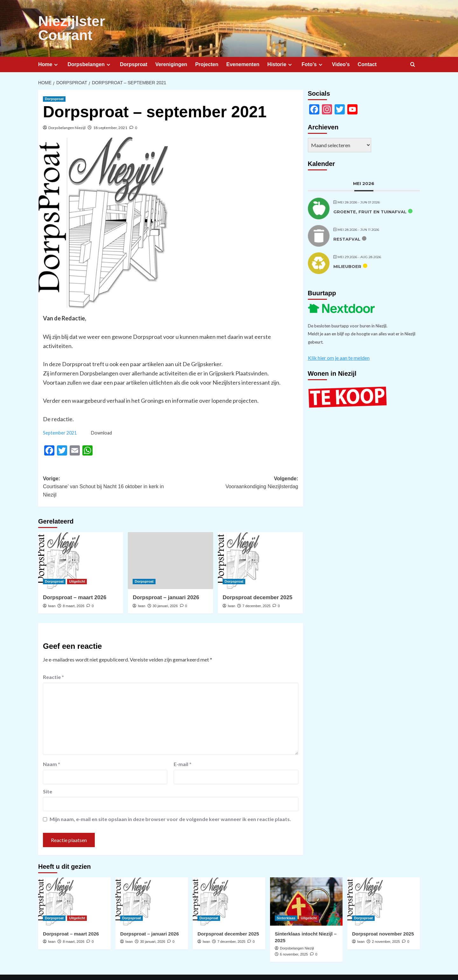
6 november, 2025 (294, 939)
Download (101, 417)
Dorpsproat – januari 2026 (166, 582)
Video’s (341, 49)
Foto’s (313, 49)
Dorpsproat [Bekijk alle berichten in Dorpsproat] (54, 83)
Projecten (207, 49)
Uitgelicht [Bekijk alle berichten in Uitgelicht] (77, 566)
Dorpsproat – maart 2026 (75, 582)
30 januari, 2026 (165, 590)
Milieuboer (347, 251)
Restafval (347, 223)
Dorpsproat (134, 49)
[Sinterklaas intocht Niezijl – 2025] (306, 886)
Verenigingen (171, 49)
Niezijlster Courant (94, 21)
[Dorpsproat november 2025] (384, 886)
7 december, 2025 (256, 590)
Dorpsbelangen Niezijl (67, 112)
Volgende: (234, 468)
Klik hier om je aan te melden (339, 342)
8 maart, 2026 (73, 590)
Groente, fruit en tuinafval (370, 196)
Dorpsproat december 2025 (257, 582)
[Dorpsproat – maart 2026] (81, 545)
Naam (52, 748)
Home (49, 49)
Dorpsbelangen (90, 49)
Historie (281, 49)
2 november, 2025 (386, 926)
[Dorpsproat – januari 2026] (170, 545)
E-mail (183, 748)
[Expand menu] (56, 49)
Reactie (53, 661)
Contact (367, 49)
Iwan (52, 590)
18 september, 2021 (110, 112)
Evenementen (243, 49)
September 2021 (60, 417)
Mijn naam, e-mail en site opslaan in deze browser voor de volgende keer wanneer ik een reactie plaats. (170, 804)
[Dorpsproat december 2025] (260, 545)
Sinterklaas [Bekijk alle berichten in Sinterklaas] (286, 902)
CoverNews (228, 969)
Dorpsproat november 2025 (383, 918)
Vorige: (107, 472)
